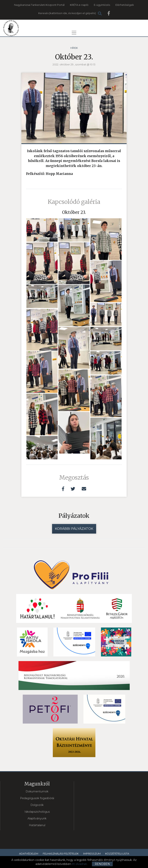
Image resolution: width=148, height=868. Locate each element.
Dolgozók (37, 805)
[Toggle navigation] (74, 33)
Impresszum (92, 854)
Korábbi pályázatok (74, 529)
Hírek (74, 48)
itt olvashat (79, 864)
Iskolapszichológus (37, 812)
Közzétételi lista (117, 854)
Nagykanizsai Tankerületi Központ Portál (39, 5)
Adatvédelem (29, 854)
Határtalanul (37, 825)
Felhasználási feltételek (61, 854)
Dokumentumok (37, 791)
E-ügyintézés (102, 5)
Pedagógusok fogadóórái (37, 798)
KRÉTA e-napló (79, 5)
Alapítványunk (37, 818)
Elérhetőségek (125, 5)
